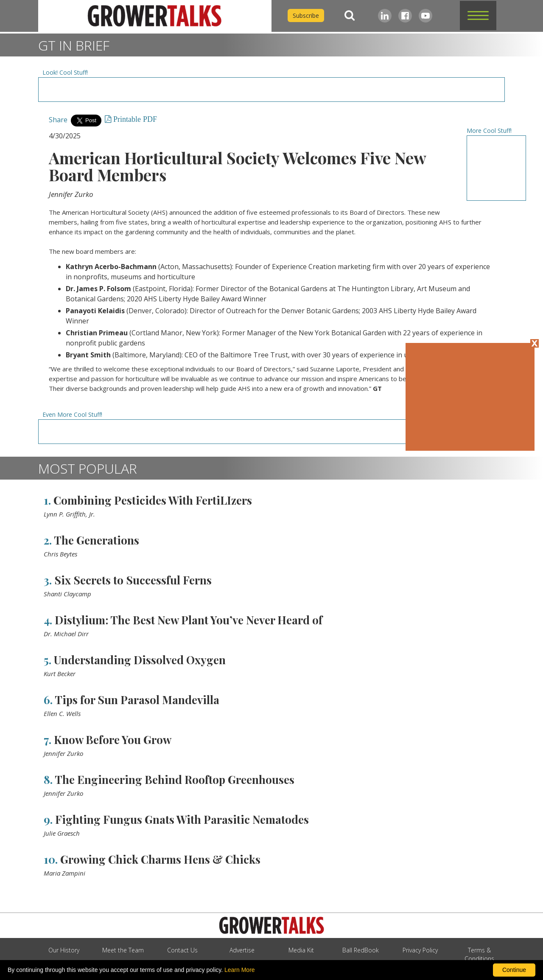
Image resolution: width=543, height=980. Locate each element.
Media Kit (301, 950)
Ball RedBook (361, 950)
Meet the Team (123, 950)
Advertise (242, 950)
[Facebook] (405, 16)
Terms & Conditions (479, 954)
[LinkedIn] (385, 16)
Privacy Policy (420, 950)
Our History (64, 950)
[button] (478, 15)
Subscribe (306, 15)
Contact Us (182, 950)
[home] (155, 16)
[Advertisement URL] (271, 90)
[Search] (350, 15)
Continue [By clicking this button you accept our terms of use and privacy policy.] (514, 970)
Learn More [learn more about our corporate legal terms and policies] (240, 970)
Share (58, 120)
